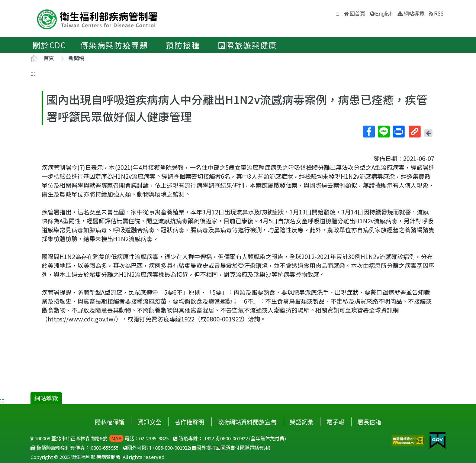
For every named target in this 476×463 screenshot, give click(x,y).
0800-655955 (105, 448)
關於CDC (49, 45)
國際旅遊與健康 (248, 45)
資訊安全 (149, 422)
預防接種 (183, 45)
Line (383, 132)
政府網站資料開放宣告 (247, 422)
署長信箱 (369, 422)
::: (33, 73)
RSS (439, 13)
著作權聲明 (189, 422)
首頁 (49, 58)
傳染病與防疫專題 (114, 45)
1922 (209, 438)
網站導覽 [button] (414, 13)
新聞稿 (76, 58)
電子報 (335, 422)
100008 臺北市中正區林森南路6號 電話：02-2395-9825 (100, 438)
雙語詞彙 (302, 422)
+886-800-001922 (171, 448)
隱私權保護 (110, 422)
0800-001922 (234, 438)
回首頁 (357, 13)
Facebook (369, 132)
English (384, 14)
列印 (398, 132)
